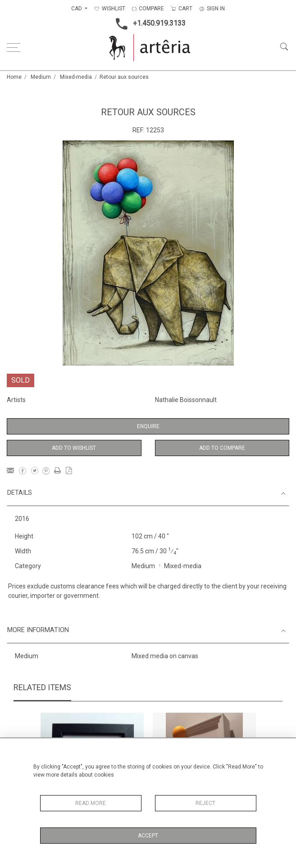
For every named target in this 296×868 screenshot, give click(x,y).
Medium (41, 77)
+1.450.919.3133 (148, 24)
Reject (205, 803)
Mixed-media (76, 77)
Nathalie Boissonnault (186, 400)
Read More (91, 803)
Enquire (148, 426)
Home (14, 77)
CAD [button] (77, 9)
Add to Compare (222, 448)
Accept (148, 836)
